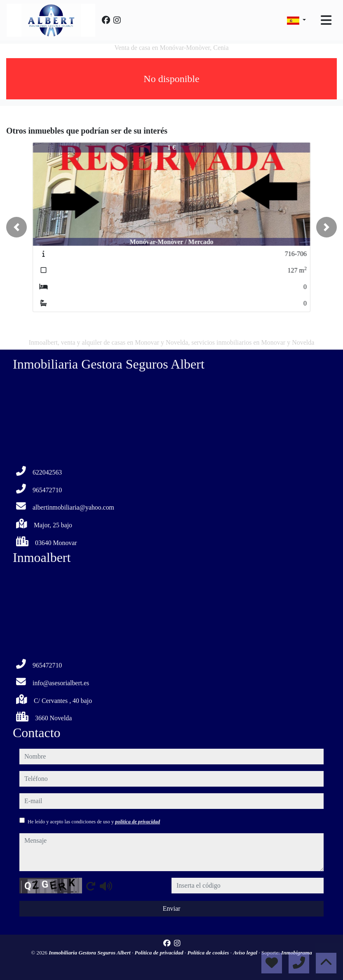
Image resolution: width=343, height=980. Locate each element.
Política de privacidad (160, 953)
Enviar (172, 908)
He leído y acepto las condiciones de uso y (94, 822)
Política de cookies (209, 953)
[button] (16, 227)
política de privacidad (137, 822)
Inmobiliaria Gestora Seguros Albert (90, 953)
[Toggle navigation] (326, 20)
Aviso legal (246, 953)
